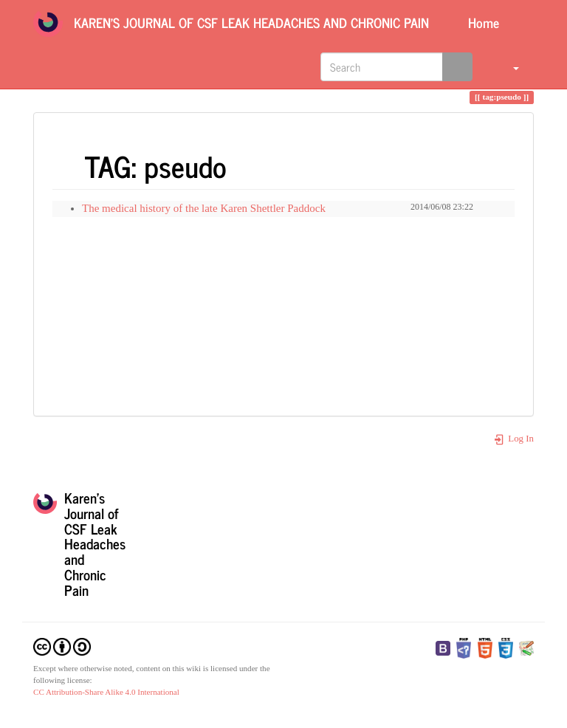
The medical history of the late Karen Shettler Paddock (204, 208)
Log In (513, 439)
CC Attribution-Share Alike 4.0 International (106, 692)
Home (482, 22)
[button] (507, 66)
